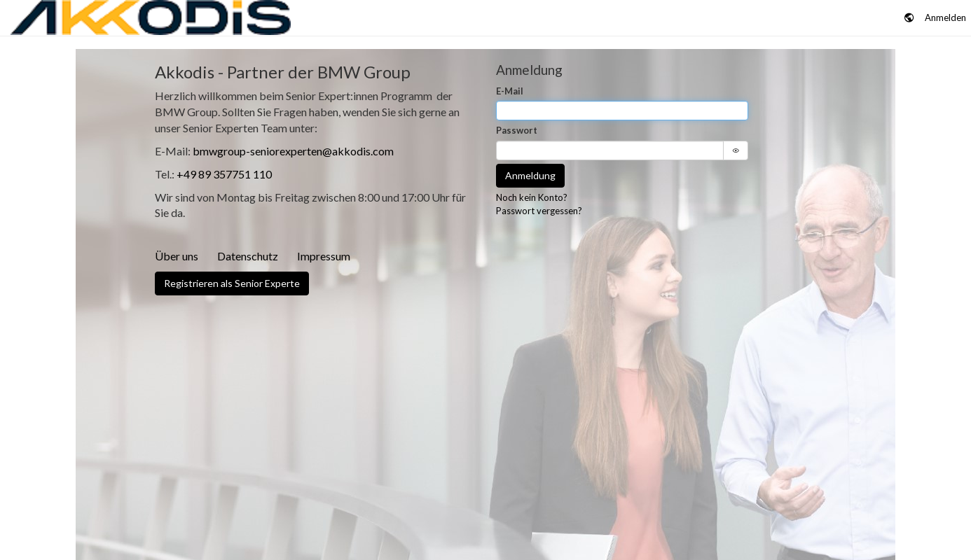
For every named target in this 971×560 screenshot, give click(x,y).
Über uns (177, 256)
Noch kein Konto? (532, 197)
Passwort (517, 130)
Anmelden (945, 17)
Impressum (324, 256)
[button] (909, 18)
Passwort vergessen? (539, 211)
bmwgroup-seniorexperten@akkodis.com (293, 151)
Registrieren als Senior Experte (232, 283)
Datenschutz (248, 256)
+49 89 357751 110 (224, 174)
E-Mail (510, 91)
